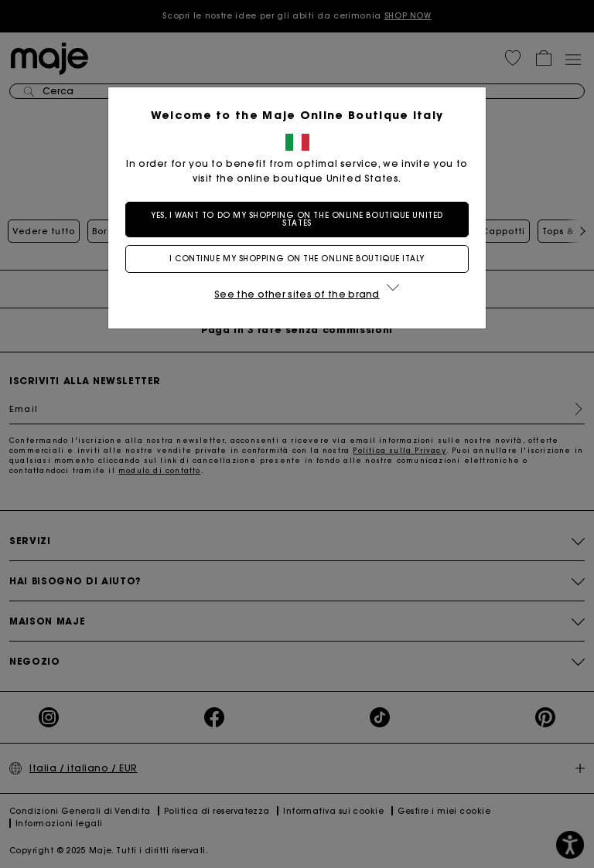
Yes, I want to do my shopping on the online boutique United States (297, 219)
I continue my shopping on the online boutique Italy (297, 259)
